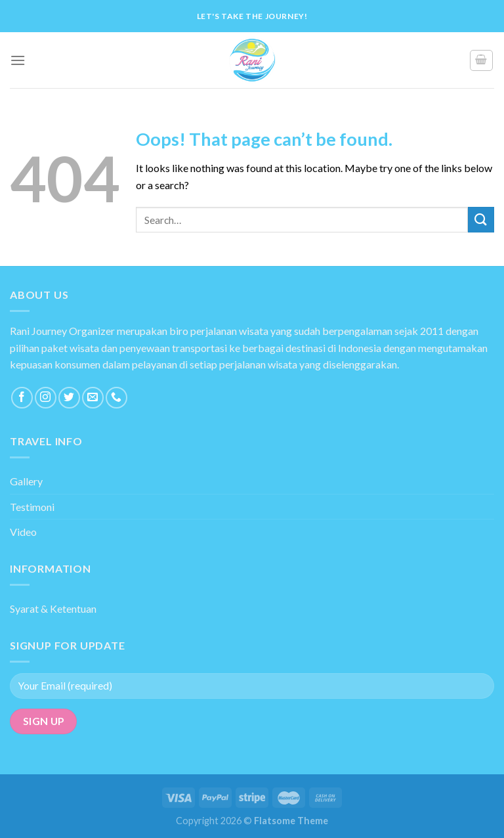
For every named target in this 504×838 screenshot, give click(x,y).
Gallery (26, 481)
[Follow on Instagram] (46, 398)
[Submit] (481, 220)
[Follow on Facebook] (22, 398)
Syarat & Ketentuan (53, 608)
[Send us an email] (93, 398)
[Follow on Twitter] (69, 398)
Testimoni (32, 507)
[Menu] (18, 60)
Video (23, 532)
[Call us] (116, 398)
